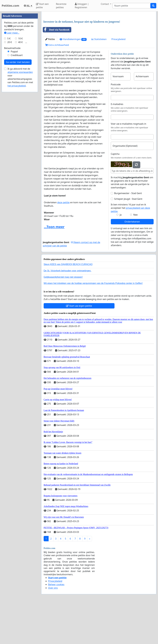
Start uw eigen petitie (79, 345)
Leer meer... (12, 118)
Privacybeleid (118, 79)
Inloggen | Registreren (82, 6)
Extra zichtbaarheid (57, 85)
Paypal (14, 136)
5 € (9, 123)
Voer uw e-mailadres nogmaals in (129, 163)
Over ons (53, 627)
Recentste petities (61, 6)
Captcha (115, 193)
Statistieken (99, 79)
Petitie (50, 79)
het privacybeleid (17, 171)
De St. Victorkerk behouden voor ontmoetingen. (68, 310)
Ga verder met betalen (18, 147)
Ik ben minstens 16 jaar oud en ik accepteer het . (130, 248)
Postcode (116, 124)
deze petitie (63, 242)
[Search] (131, 6)
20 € (10, 127)
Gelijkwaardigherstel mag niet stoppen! (63, 317)
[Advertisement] (99, 36)
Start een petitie (42, 6)
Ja (121, 254)
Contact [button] (105, 4)
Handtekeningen (73, 79)
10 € (20, 123)
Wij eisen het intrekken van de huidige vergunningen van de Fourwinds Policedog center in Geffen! (93, 323)
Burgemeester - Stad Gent (128, 233)
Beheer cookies (56, 624)
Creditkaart (17, 140)
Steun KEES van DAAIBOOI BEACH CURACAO (68, 304)
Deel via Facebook (56, 69)
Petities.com (10, 6)
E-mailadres (117, 144)
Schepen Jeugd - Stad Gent (128, 238)
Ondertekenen (132, 261)
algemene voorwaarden (20, 157)
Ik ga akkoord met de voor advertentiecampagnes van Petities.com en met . (20, 162)
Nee (135, 254)
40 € (20, 127)
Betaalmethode (12, 133)
